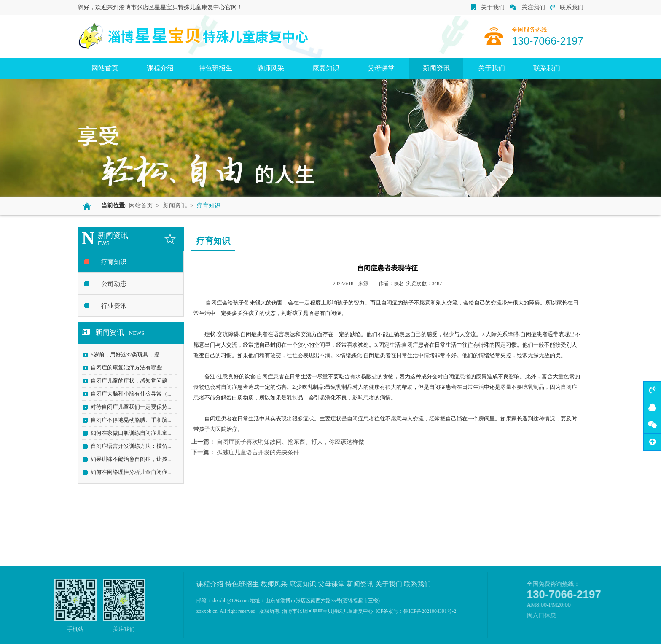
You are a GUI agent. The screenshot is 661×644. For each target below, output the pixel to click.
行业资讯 (111, 306)
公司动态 (111, 284)
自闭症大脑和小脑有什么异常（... (128, 394)
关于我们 (488, 7)
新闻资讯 (436, 68)
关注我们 (527, 7)
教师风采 (271, 68)
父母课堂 (381, 68)
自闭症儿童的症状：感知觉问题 (126, 381)
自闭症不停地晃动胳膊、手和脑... (128, 420)
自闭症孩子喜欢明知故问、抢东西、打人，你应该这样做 (290, 442)
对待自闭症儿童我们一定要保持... (128, 407)
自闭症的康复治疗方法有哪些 (123, 368)
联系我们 (567, 7)
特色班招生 (215, 68)
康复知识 (326, 68)
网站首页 (105, 68)
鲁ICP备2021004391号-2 (430, 611)
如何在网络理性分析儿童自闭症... (128, 472)
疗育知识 (111, 262)
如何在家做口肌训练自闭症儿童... (128, 433)
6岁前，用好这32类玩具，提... (124, 354)
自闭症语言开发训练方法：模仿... (128, 446)
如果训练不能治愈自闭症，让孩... (128, 459)
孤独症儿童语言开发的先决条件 (258, 452)
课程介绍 (160, 68)
